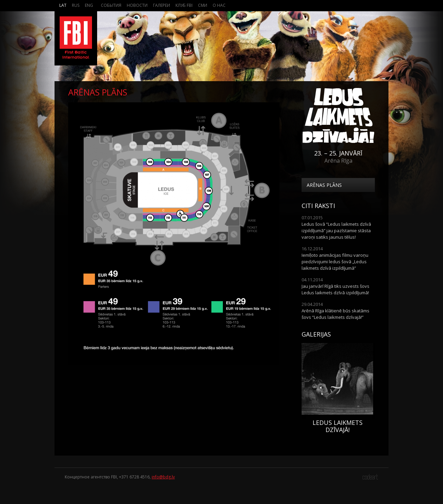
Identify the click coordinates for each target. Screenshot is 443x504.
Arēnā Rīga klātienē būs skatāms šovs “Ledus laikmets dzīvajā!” (335, 314)
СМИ (203, 5)
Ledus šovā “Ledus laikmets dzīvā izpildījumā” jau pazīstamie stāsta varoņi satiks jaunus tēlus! (336, 231)
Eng (89, 5)
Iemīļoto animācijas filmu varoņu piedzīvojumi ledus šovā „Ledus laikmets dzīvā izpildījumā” (335, 262)
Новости (137, 5)
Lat (63, 5)
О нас (219, 5)
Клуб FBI (184, 5)
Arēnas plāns (324, 185)
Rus (76, 5)
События (111, 5)
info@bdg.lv (163, 477)
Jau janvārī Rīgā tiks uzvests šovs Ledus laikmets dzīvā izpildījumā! (335, 289)
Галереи (162, 5)
